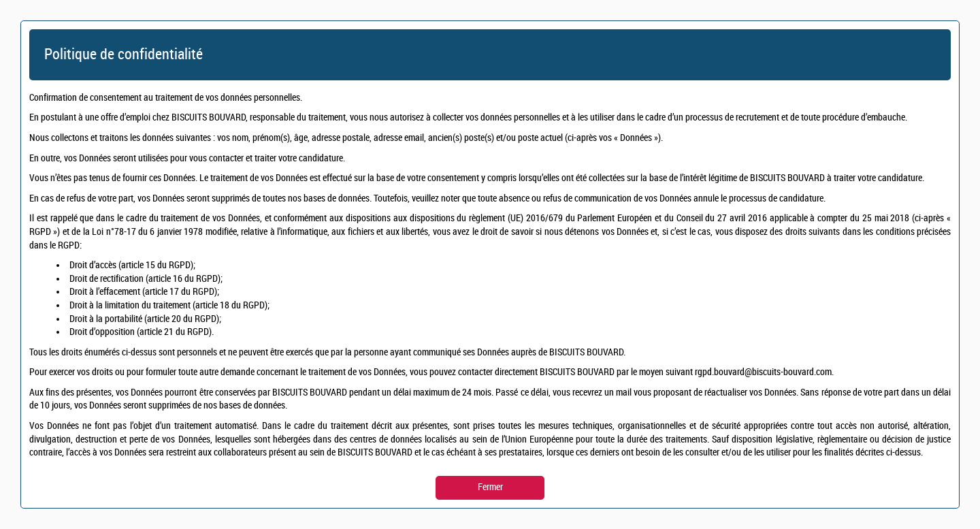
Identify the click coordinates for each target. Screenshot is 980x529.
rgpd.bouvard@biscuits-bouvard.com (763, 372)
